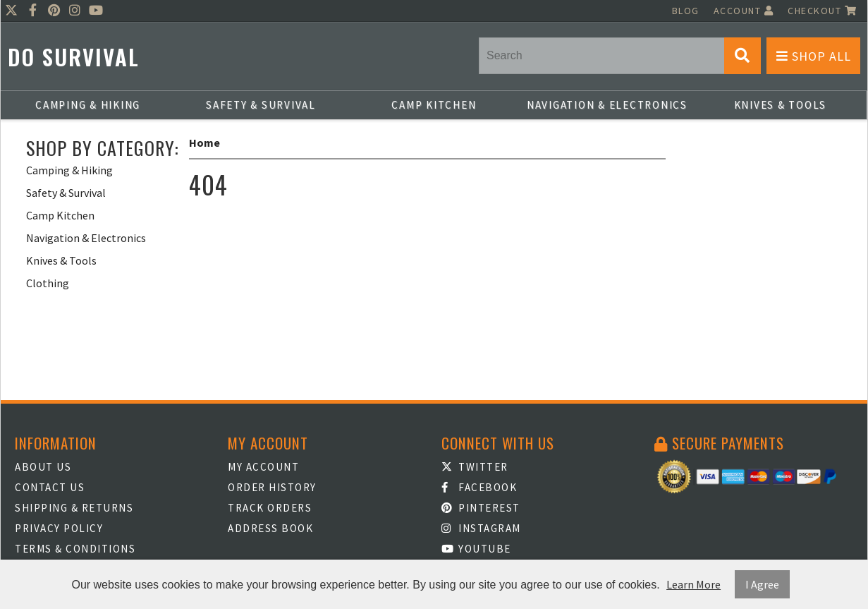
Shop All (814, 56)
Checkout (822, 11)
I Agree (762, 584)
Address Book (270, 528)
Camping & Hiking (88, 105)
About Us (43, 467)
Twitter (475, 467)
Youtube (476, 549)
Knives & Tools (781, 105)
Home (204, 143)
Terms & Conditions (75, 549)
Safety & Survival (261, 105)
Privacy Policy (59, 528)
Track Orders (270, 508)
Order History (272, 487)
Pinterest (481, 508)
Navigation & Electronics (607, 105)
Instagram (481, 528)
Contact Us (50, 487)
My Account (263, 467)
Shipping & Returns (74, 508)
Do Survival (74, 57)
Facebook (479, 487)
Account (744, 11)
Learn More (693, 584)
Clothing (48, 283)
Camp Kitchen (434, 105)
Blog (686, 11)
